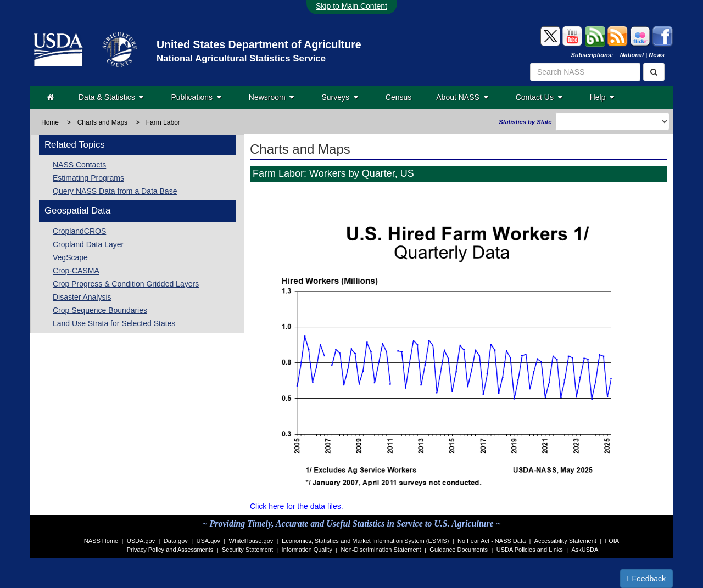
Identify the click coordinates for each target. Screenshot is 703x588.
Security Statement (247, 550)
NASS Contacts (79, 165)
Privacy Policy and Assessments (170, 550)
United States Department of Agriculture (259, 44)
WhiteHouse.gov (251, 541)
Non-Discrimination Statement (381, 550)
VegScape (70, 257)
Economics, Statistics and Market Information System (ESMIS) (365, 541)
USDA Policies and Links (530, 550)
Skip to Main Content (351, 6)
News (657, 55)
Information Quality (307, 550)
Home (50, 122)
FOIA (612, 541)
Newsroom (272, 97)
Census (398, 97)
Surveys (339, 97)
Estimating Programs (88, 178)
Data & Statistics (111, 97)
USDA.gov (141, 541)
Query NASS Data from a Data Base (115, 191)
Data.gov (176, 541)
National (632, 55)
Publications (196, 97)
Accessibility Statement (565, 541)
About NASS (462, 97)
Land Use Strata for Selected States (114, 323)
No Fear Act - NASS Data (492, 541)
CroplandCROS (79, 231)
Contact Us (539, 97)
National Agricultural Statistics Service (241, 58)
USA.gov (208, 541)
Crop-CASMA (76, 271)
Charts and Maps (102, 122)
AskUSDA (585, 550)
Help (602, 97)
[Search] (654, 72)
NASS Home (101, 541)
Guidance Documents (459, 550)
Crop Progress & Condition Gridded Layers (126, 284)
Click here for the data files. (297, 506)
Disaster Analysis (82, 297)
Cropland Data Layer (88, 244)
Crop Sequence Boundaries (100, 310)
